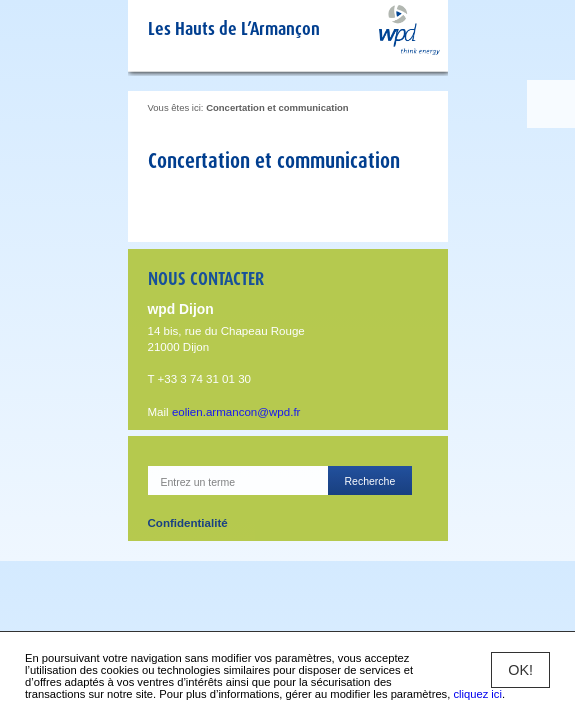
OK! (520, 670)
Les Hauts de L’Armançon (234, 28)
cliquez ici (477, 694)
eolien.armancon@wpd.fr (236, 412)
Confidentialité (188, 523)
